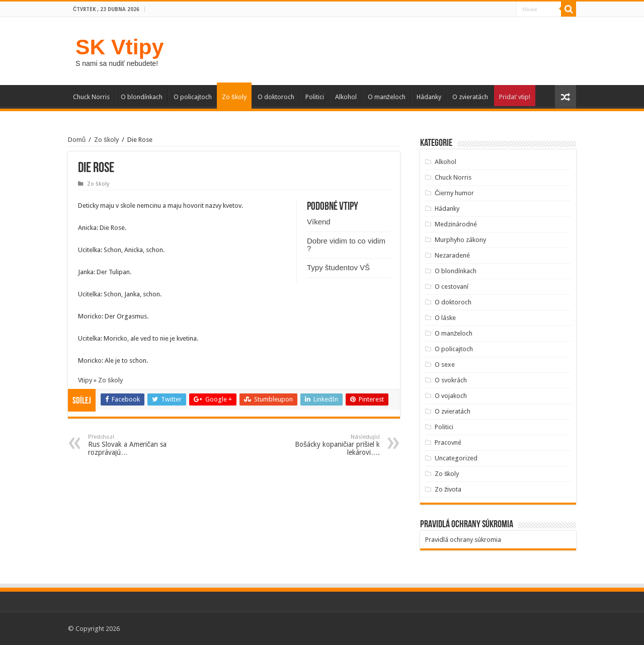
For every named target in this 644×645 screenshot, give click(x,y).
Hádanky (429, 97)
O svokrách (451, 380)
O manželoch (387, 97)
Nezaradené (452, 255)
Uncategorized (456, 458)
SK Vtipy (119, 47)
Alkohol (346, 97)
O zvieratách (470, 97)
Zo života (448, 489)
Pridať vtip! (515, 97)
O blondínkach (142, 97)
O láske (445, 318)
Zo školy (234, 97)
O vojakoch (451, 396)
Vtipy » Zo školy (100, 380)
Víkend (319, 222)
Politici (315, 97)
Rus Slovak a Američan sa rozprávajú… (140, 445)
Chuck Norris (91, 97)
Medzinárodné (456, 224)
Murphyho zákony (460, 240)
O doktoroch (276, 97)
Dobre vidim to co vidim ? (346, 245)
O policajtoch (193, 97)
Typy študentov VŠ (338, 267)
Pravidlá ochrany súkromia (463, 540)
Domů (77, 140)
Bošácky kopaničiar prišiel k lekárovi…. (328, 445)
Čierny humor (454, 193)
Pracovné (448, 442)
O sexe (445, 365)
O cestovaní (452, 287)
